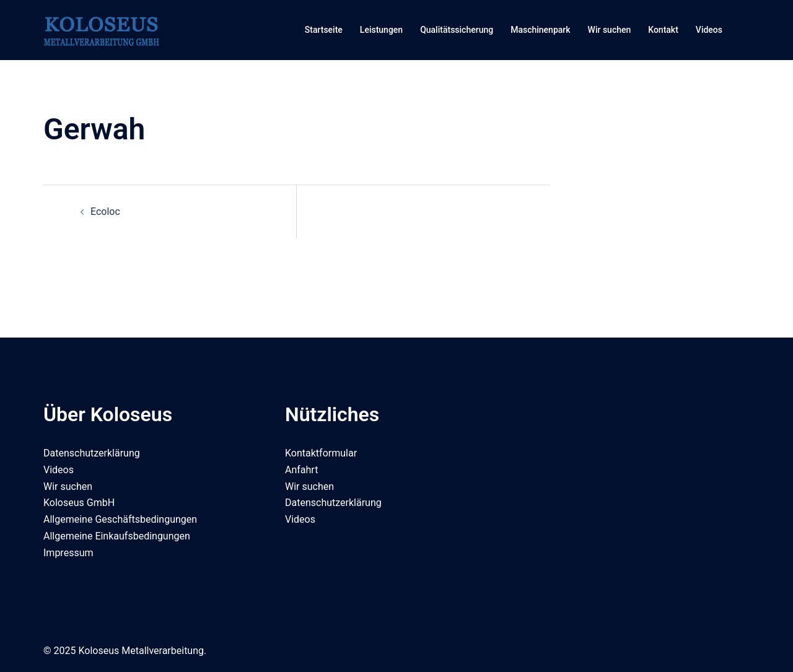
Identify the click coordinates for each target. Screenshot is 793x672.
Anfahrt (301, 470)
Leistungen (381, 30)
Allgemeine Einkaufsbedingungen (117, 536)
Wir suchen (610, 30)
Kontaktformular (321, 453)
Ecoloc (105, 212)
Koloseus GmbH (79, 503)
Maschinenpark (540, 30)
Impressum (68, 553)
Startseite (324, 30)
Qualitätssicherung (457, 30)
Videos (709, 30)
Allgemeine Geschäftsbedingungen (120, 519)
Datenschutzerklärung (92, 453)
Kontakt (663, 30)
